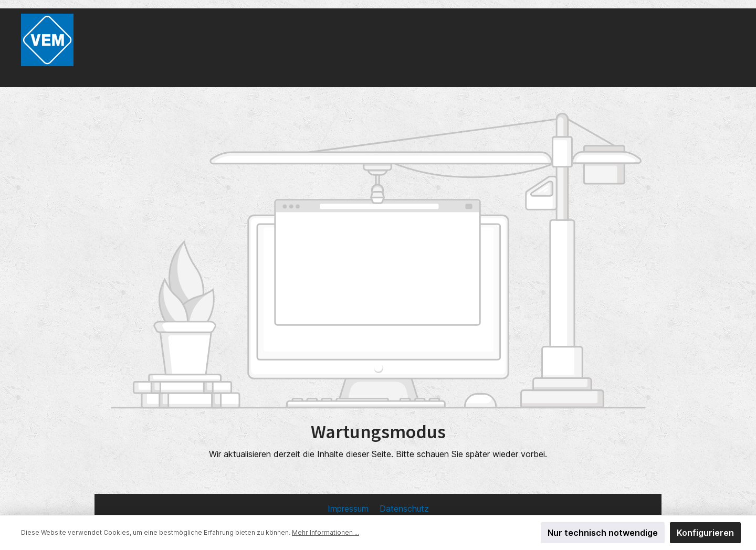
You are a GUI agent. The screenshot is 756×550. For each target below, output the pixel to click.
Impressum (349, 509)
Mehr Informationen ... (325, 532)
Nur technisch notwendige (603, 533)
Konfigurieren (705, 533)
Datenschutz (404, 509)
